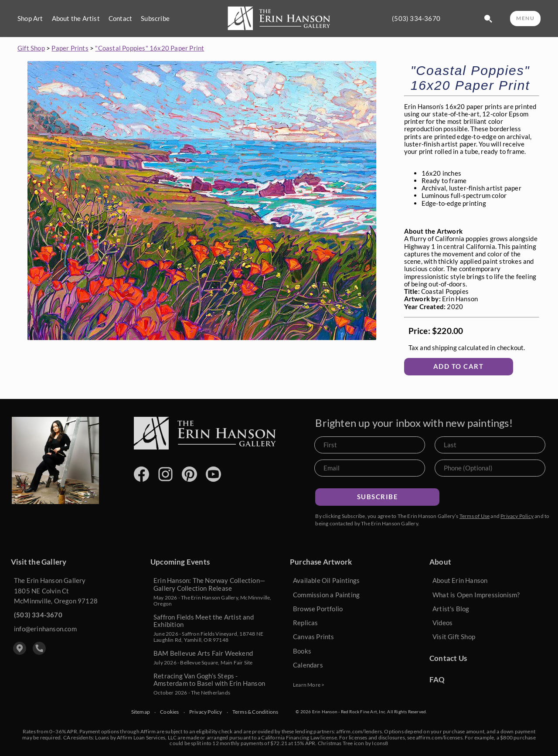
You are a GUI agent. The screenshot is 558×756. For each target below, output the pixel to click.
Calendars (308, 665)
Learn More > (309, 685)
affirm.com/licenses (439, 737)
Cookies (169, 712)
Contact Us (448, 658)
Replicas (306, 623)
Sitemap (141, 712)
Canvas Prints (314, 637)
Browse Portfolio (318, 609)
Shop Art (30, 19)
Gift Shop (31, 48)
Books (302, 651)
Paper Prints (70, 48)
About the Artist (76, 19)
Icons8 (380, 743)
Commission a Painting (326, 595)
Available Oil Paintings (327, 580)
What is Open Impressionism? (476, 595)
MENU (525, 18)
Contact (120, 19)
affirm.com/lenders (359, 731)
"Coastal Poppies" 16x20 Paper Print (150, 48)
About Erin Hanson (460, 580)
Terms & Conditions (255, 712)
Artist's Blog (451, 609)
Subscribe (155, 19)
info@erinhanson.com (45, 629)
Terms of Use (475, 516)
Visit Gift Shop (454, 637)
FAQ (437, 679)
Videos (442, 623)
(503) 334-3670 (416, 19)
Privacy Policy (517, 516)
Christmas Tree (335, 743)
